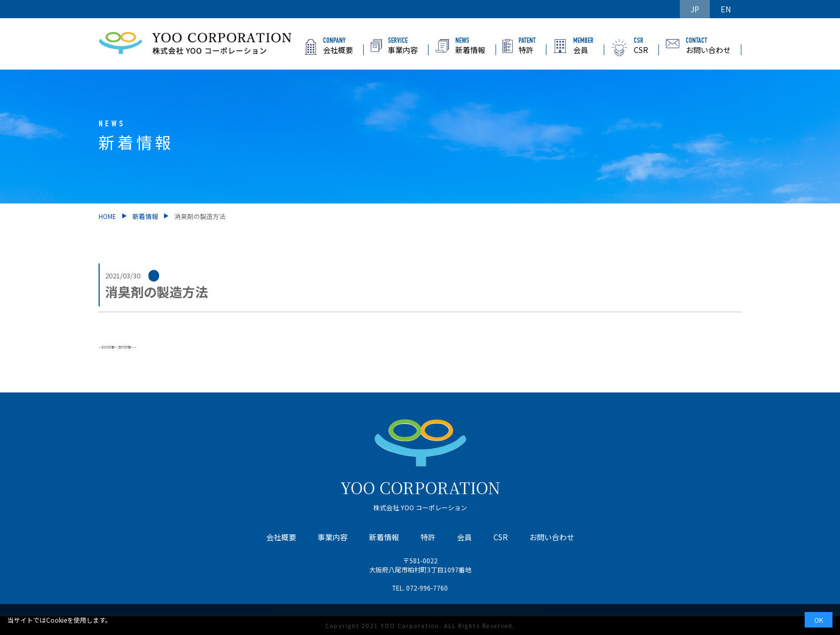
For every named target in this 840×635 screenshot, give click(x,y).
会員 (464, 537)
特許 (428, 537)
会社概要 (281, 537)
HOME (107, 216)
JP (695, 9)
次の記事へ (126, 347)
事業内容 (333, 537)
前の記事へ (109, 347)
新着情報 (145, 216)
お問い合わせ (552, 537)
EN (726, 9)
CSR (501, 537)
